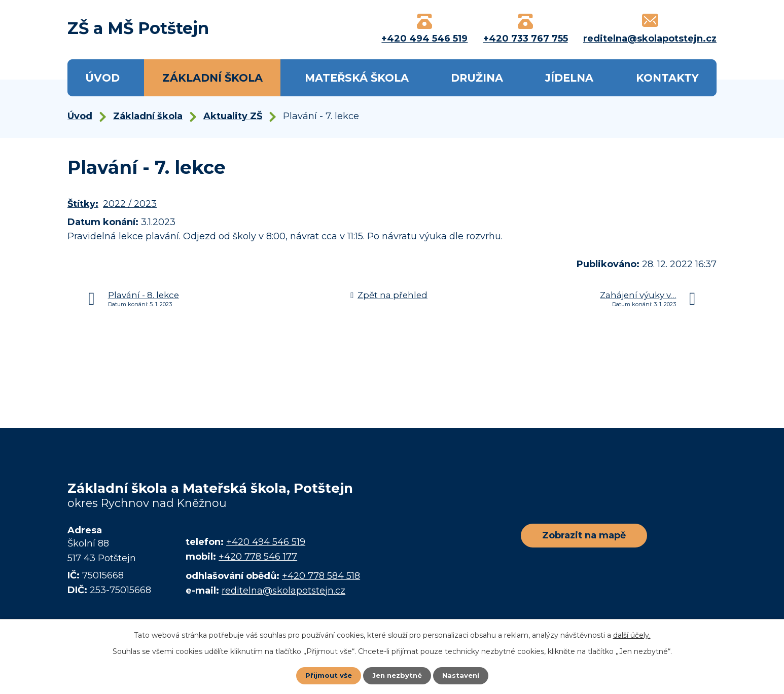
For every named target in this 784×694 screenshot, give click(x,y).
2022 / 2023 (130, 204)
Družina (477, 78)
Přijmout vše (326, 675)
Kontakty (667, 78)
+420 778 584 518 (321, 576)
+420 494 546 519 (266, 542)
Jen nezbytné (397, 675)
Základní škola (212, 78)
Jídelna (569, 78)
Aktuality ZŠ (233, 116)
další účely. (632, 635)
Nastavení (463, 675)
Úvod (102, 78)
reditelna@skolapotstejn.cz (283, 591)
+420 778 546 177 (258, 557)
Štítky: (83, 204)
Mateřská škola (357, 78)
